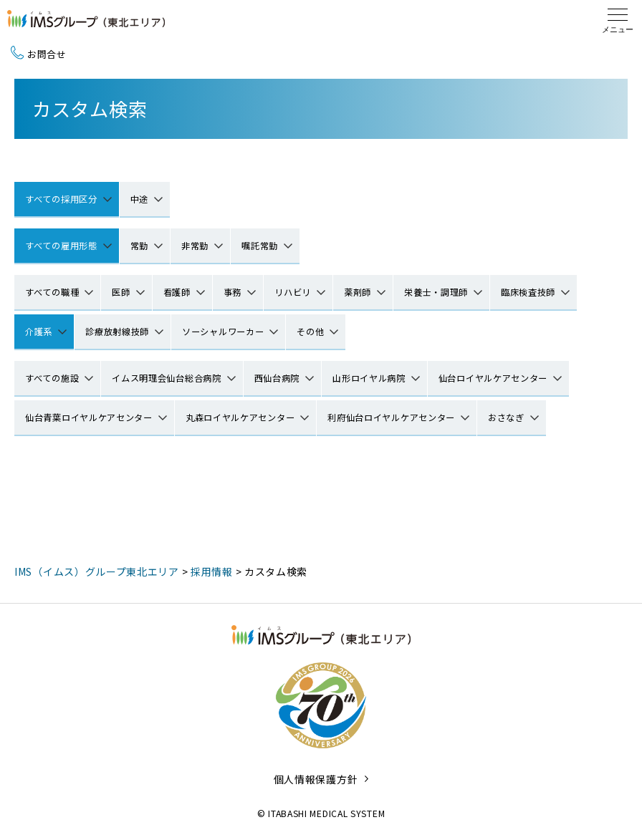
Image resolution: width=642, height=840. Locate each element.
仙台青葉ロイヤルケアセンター (89, 417)
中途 (139, 199)
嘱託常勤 (260, 246)
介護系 (39, 332)
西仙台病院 (277, 378)
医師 (121, 292)
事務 (233, 292)
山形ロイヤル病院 (369, 378)
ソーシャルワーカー (223, 332)
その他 (310, 332)
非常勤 (195, 246)
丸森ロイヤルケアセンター (240, 417)
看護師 (177, 292)
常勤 (139, 246)
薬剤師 (358, 292)
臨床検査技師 (528, 292)
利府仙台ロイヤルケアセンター (391, 417)
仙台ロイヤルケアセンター (493, 378)
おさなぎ (506, 417)
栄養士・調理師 (436, 292)
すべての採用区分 (61, 199)
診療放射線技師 (117, 332)
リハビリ (293, 292)
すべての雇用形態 (61, 246)
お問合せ (39, 54)
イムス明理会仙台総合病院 (166, 378)
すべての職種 (52, 292)
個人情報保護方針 (316, 779)
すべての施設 (52, 378)
